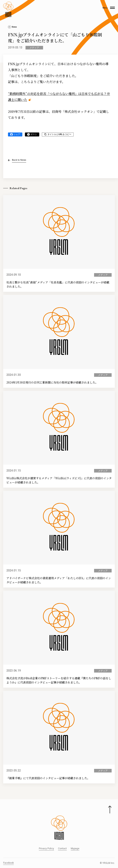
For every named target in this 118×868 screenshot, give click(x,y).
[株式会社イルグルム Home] (8, 9)
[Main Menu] (109, 9)
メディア (34, 48)
